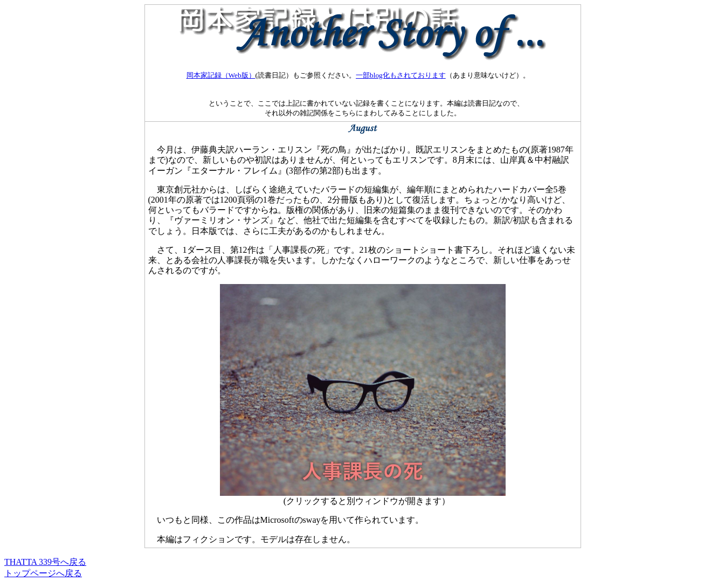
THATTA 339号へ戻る (45, 562)
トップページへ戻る (43, 573)
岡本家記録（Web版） (221, 75)
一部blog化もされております (401, 75)
